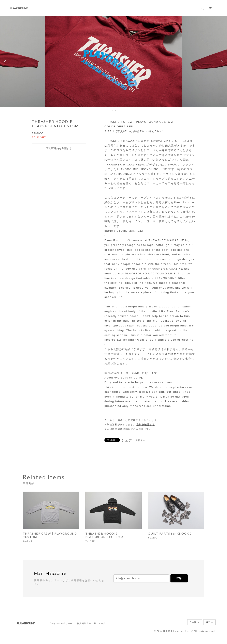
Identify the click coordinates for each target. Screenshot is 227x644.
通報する (140, 440)
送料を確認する (146, 424)
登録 (179, 578)
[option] (114, 62)
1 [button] (112, 111)
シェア (127, 440)
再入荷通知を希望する (59, 148)
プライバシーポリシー (60, 623)
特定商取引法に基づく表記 (92, 623)
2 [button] (115, 111)
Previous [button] (6, 62)
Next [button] (221, 62)
